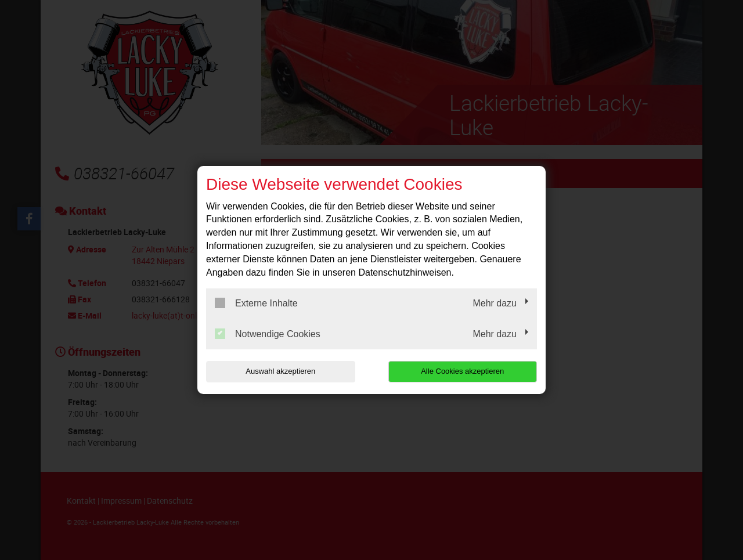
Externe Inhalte (256, 303)
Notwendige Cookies (268, 334)
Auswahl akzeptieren (280, 371)
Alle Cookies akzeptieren (462, 371)
